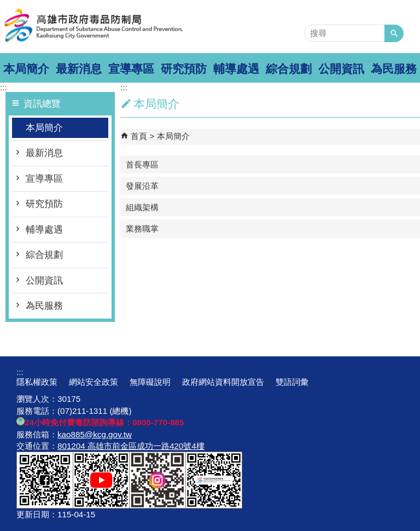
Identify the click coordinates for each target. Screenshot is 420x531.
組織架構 (142, 207)
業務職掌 (142, 229)
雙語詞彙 (292, 382)
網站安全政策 (94, 382)
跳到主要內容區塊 (6, 6)
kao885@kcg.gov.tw (95, 434)
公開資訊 (341, 69)
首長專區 (142, 165)
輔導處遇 (236, 69)
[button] (394, 33)
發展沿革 (142, 186)
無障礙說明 (150, 382)
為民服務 (394, 69)
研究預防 (184, 69)
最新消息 (79, 69)
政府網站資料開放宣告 (223, 382)
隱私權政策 (37, 382)
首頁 (139, 136)
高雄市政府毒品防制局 (92, 27)
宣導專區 (131, 69)
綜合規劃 (289, 69)
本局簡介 (26, 69)
